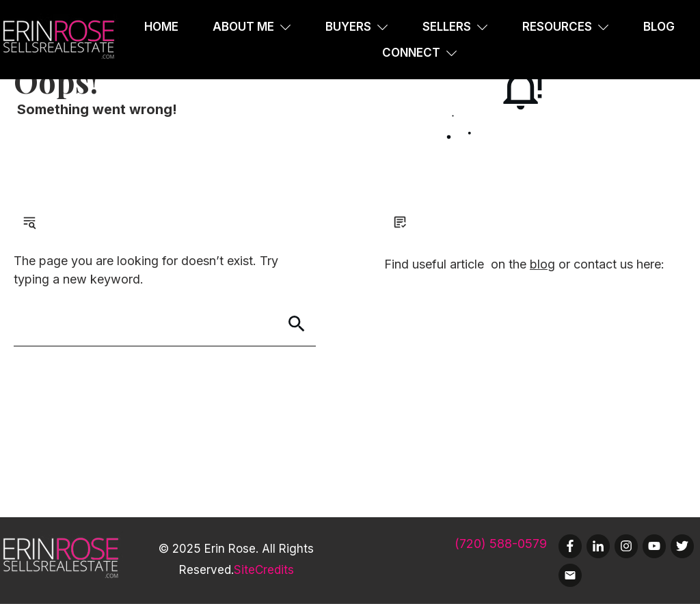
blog (542, 264)
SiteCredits (264, 570)
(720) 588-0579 (501, 544)
